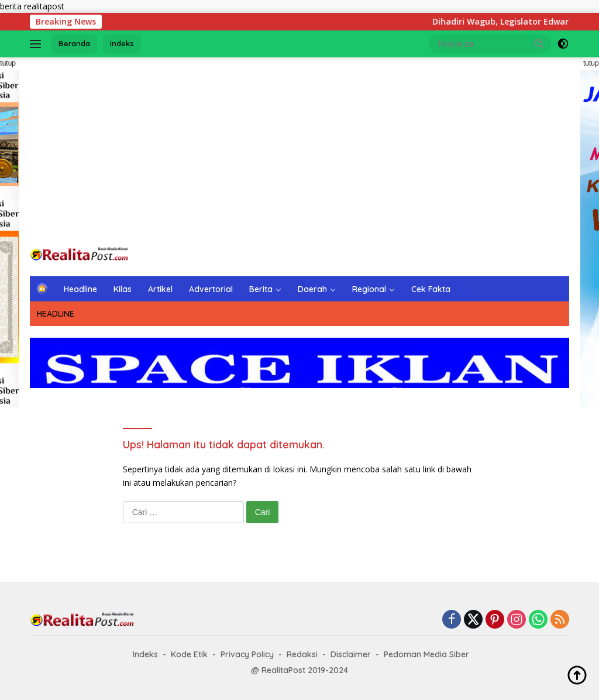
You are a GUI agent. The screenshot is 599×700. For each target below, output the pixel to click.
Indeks (122, 43)
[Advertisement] (299, 151)
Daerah (312, 289)
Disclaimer (351, 654)
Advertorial (211, 289)
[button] (539, 43)
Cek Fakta (431, 289)
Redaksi (302, 654)
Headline (80, 289)
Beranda (74, 43)
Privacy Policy (247, 654)
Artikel (160, 289)
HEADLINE (56, 314)
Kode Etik (189, 654)
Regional (369, 289)
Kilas (123, 289)
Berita (261, 289)
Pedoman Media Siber (426, 654)
